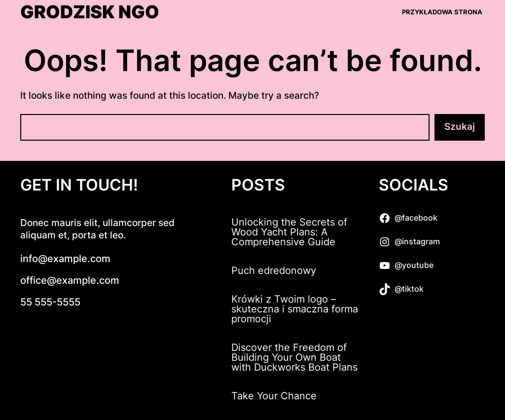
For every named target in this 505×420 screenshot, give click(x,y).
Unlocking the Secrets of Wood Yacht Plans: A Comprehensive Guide (289, 232)
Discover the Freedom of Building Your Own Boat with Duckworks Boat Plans (294, 357)
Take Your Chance (274, 396)
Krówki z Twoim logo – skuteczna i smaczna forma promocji (295, 309)
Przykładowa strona (442, 12)
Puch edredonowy (274, 270)
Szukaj (460, 127)
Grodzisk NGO (90, 12)
